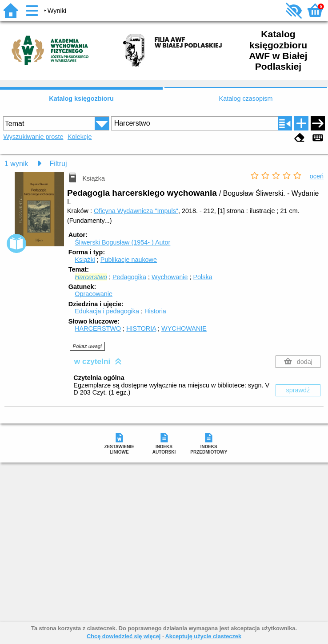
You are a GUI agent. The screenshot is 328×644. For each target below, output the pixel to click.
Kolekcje (80, 137)
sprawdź (298, 390)
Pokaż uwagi (87, 346)
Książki (85, 260)
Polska (202, 277)
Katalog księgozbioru (81, 99)
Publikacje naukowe (129, 260)
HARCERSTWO (98, 328)
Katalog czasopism (246, 99)
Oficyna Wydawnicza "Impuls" (136, 211)
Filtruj (58, 164)
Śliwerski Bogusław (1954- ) (122, 242)
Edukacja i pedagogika (107, 311)
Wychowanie (170, 277)
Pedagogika (129, 277)
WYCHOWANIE (184, 328)
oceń (317, 176)
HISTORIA (141, 328)
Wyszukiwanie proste (33, 137)
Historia (155, 311)
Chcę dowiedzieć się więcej (124, 636)
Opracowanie (94, 294)
